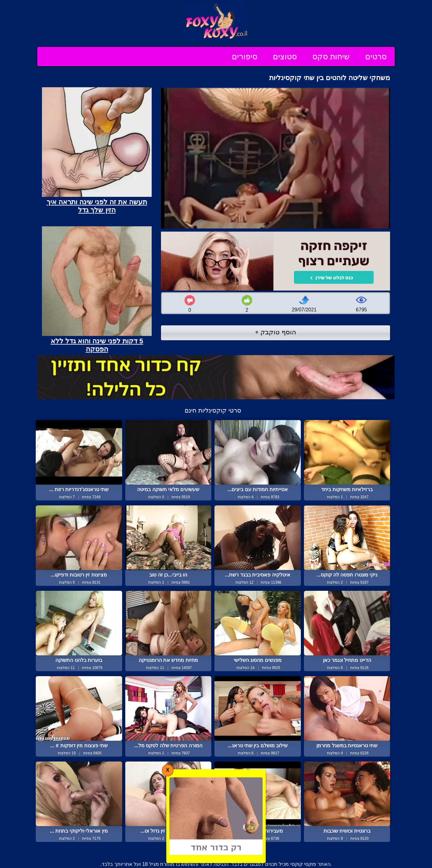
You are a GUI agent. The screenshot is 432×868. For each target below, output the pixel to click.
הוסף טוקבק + (276, 332)
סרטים (376, 57)
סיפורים (245, 57)
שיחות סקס (331, 57)
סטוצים (285, 57)
